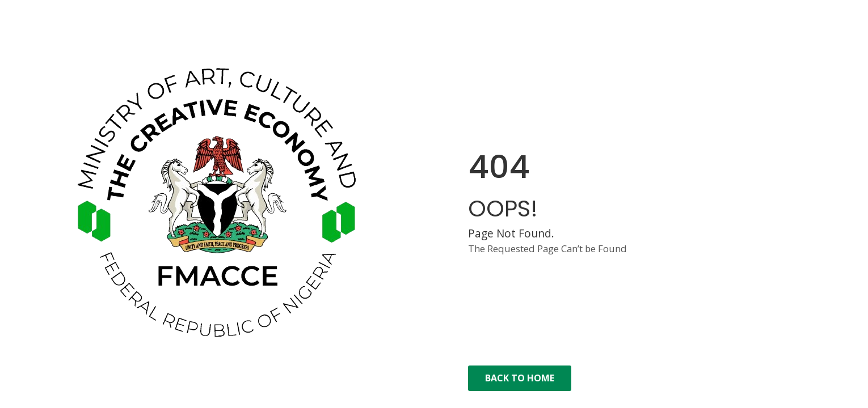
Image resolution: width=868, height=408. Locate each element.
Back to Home (520, 378)
